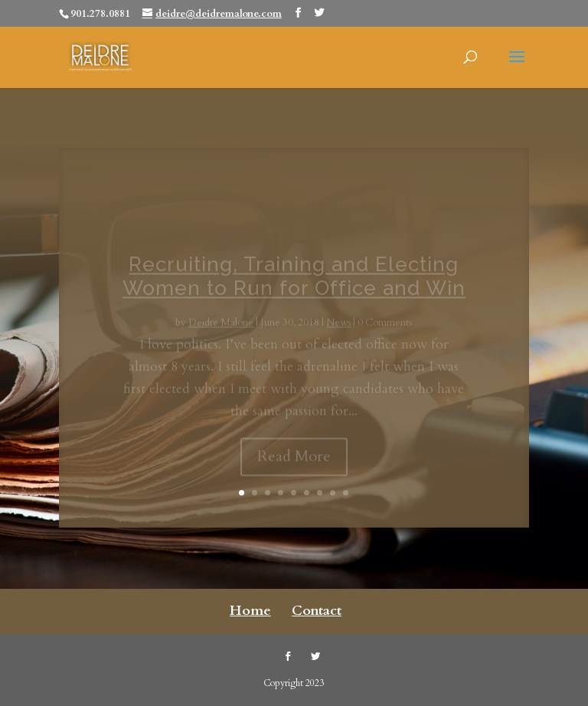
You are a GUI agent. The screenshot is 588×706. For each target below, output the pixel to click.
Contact (317, 611)
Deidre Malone (221, 331)
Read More (294, 464)
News (338, 331)
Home (250, 611)
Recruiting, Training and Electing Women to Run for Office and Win (294, 284)
